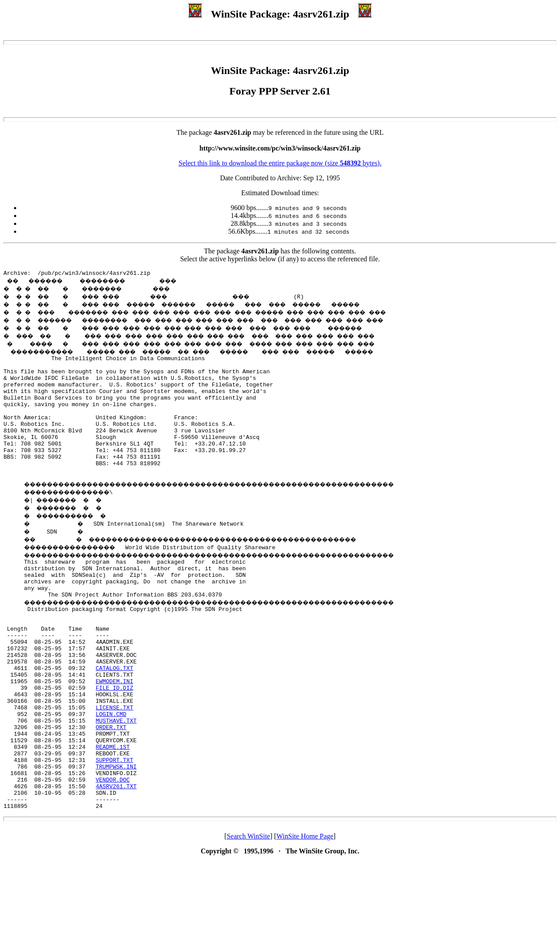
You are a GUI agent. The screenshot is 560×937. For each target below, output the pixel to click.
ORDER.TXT (111, 786)
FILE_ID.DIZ (115, 739)
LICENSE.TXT (115, 762)
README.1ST (113, 810)
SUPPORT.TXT (115, 825)
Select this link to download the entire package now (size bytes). (280, 163)
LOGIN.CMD (111, 770)
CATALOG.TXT (115, 715)
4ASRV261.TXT (116, 857)
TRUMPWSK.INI (116, 833)
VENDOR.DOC (113, 849)
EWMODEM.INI (115, 731)
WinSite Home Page (305, 911)
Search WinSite (248, 911)
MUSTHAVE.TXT (116, 778)
